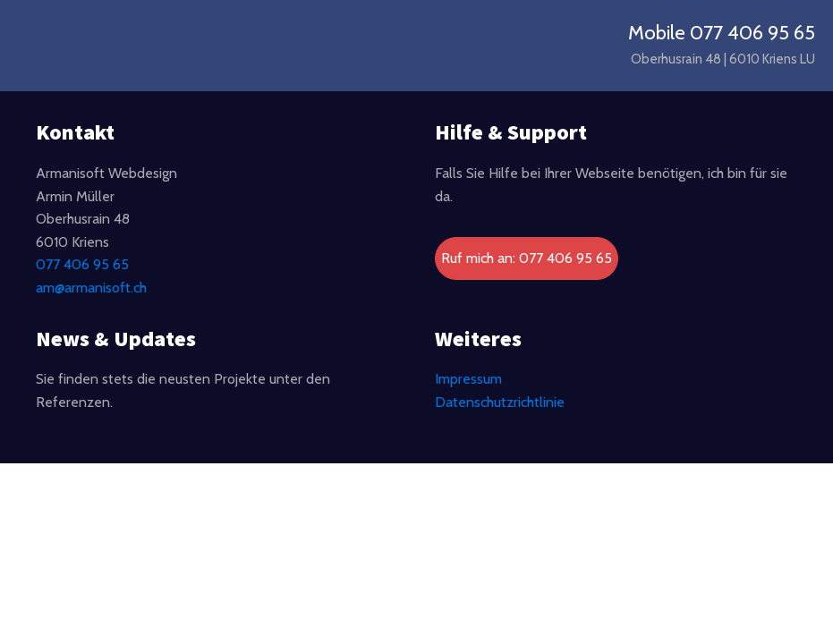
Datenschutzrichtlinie (500, 402)
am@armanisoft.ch (91, 288)
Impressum (468, 379)
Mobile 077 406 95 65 (722, 33)
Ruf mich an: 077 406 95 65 (527, 258)
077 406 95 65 (82, 264)
